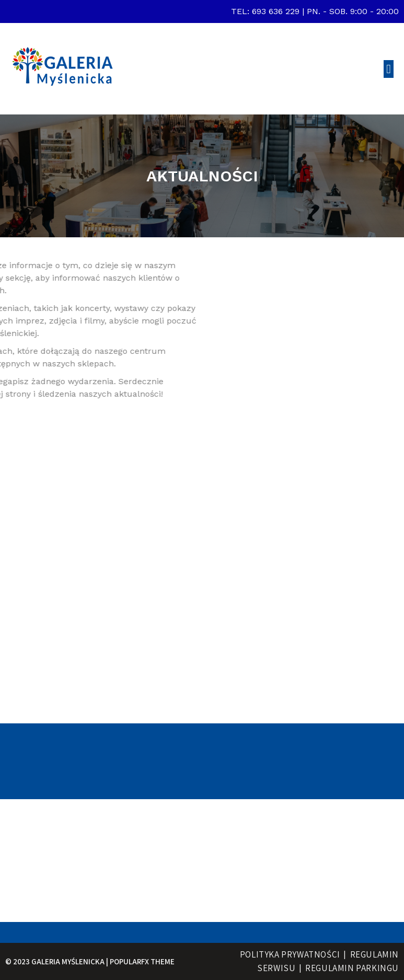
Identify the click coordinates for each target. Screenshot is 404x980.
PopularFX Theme (142, 961)
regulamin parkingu (352, 968)
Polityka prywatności (290, 954)
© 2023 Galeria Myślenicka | (57, 961)
